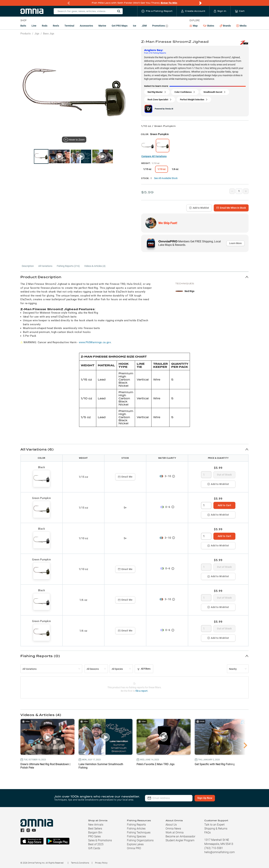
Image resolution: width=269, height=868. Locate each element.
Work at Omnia (175, 832)
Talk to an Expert (214, 825)
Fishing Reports (136, 825)
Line (34, 26)
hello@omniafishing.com (220, 852)
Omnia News (173, 829)
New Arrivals (96, 825)
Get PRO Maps (120, 26)
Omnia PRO (134, 848)
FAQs (207, 832)
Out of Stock (224, 475)
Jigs (37, 34)
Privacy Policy (101, 863)
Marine (102, 26)
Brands (225, 26)
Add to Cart (224, 505)
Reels (56, 26)
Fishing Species (136, 836)
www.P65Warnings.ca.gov (95, 342)
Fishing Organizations (140, 840)
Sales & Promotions (100, 840)
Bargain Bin (95, 832)
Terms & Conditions (80, 863)
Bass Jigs (49, 34)
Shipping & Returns (216, 829)
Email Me (125, 477)
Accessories (86, 26)
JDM (144, 26)
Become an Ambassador (180, 836)
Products (26, 34)
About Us (171, 825)
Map (194, 26)
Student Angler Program (180, 840)
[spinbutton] (206, 475)
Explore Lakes (135, 844)
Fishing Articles (136, 829)
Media (241, 26)
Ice (135, 26)
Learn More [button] (235, 243)
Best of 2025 (96, 844)
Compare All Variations (154, 156)
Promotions (160, 26)
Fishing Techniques (139, 832)
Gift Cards (94, 848)
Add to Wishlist (199, 208)
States (209, 26)
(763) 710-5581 (214, 848)
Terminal (69, 26)
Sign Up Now (211, 798)
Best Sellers (95, 829)
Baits (23, 26)
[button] (134, 277)
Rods (45, 26)
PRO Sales (94, 836)
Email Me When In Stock (231, 208)
